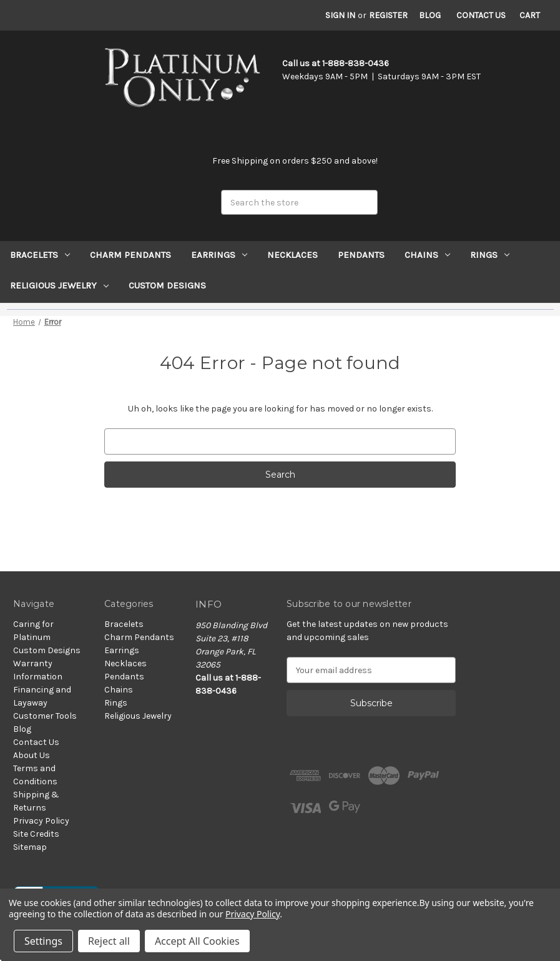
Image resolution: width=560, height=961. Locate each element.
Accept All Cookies (197, 941)
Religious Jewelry (59, 285)
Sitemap (30, 847)
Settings (43, 941)
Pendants (361, 255)
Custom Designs (167, 285)
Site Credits (36, 834)
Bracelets (40, 255)
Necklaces (292, 255)
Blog (430, 15)
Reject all (109, 941)
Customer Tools (45, 716)
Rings (490, 255)
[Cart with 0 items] (530, 15)
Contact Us (481, 15)
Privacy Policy (41, 821)
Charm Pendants (130, 255)
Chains (427, 255)
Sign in (340, 15)
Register (388, 15)
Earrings (219, 255)
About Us (32, 755)
